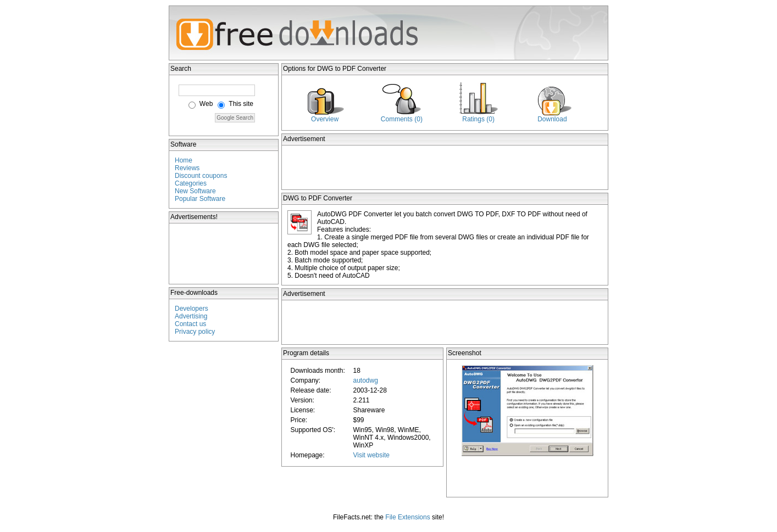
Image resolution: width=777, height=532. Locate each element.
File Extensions (407, 517)
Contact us (190, 324)
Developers (192, 309)
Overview (325, 119)
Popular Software (200, 199)
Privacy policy (195, 332)
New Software (195, 191)
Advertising (191, 316)
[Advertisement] (224, 254)
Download (552, 119)
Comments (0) (402, 119)
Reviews (187, 168)
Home (184, 160)
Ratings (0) (478, 119)
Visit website (371, 455)
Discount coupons (201, 176)
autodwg (365, 380)
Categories (191, 183)
